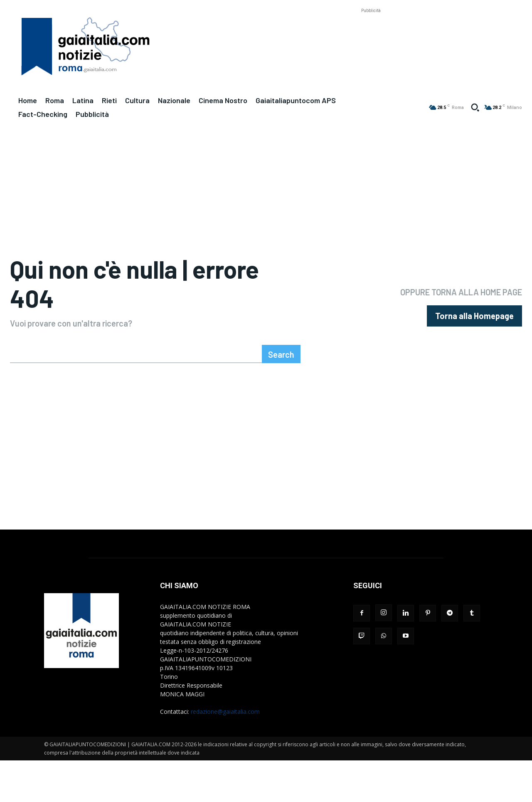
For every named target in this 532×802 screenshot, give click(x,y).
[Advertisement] (371, 34)
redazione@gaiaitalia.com (225, 713)
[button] (475, 107)
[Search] (281, 356)
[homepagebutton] (474, 317)
